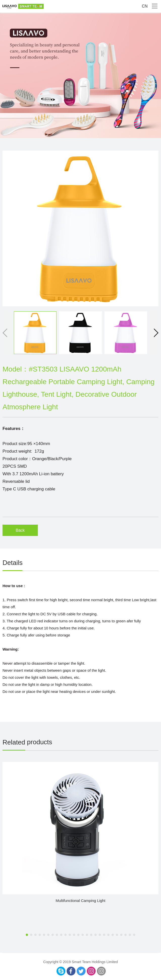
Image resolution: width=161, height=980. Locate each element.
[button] (154, 333)
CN (145, 6)
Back (20, 530)
